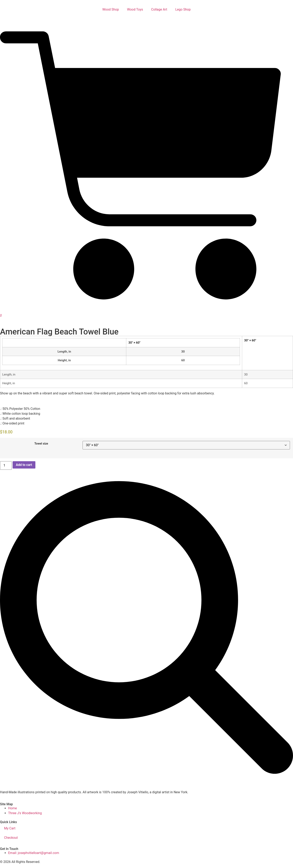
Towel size (41, 444)
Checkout (11, 838)
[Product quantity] (6, 465)
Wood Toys (135, 9)
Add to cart (24, 465)
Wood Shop (111, 9)
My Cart (10, 828)
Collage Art (159, 9)
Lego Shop (183, 9)
